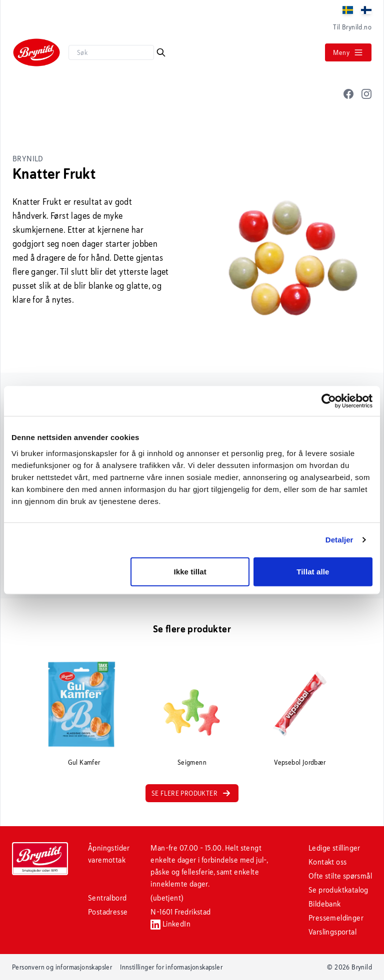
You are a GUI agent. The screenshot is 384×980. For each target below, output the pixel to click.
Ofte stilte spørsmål (340, 876)
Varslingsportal (332, 932)
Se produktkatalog (338, 890)
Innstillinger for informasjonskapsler (171, 967)
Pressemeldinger (336, 918)
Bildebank (325, 904)
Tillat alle (313, 571)
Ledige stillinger (334, 848)
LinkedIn (170, 924)
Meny (348, 52)
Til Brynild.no (352, 27)
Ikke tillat (190, 571)
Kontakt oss (327, 862)
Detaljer (339, 540)
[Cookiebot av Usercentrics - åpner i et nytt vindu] (329, 401)
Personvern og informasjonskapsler (62, 967)
